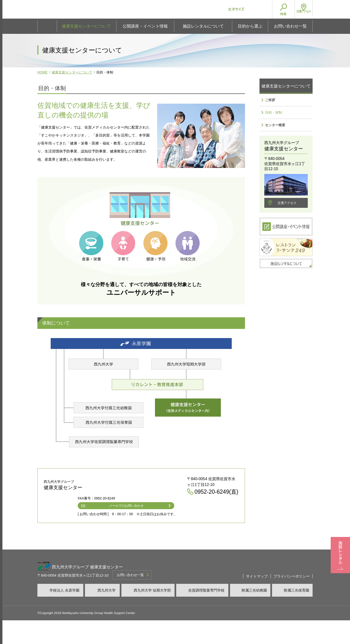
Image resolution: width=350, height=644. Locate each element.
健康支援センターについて (86, 26)
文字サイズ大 (257, 9)
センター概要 (275, 133)
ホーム (47, 26)
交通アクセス (287, 212)
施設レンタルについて (203, 26)
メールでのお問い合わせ (159, 528)
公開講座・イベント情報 (145, 26)
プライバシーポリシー (292, 599)
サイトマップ (257, 599)
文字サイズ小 (247, 9)
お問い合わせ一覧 (290, 26)
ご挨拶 (269, 102)
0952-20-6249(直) (154, 519)
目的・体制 (273, 117)
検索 (279, 14)
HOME (42, 72)
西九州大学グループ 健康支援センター (105, 11)
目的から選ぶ (250, 26)
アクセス (301, 14)
